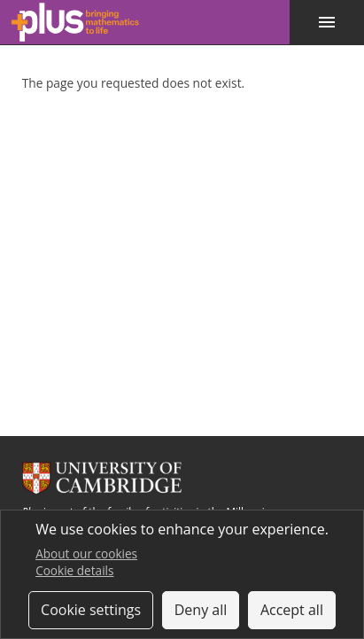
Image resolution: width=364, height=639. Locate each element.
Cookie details (74, 570)
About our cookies (86, 553)
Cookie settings (91, 610)
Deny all (201, 610)
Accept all (292, 610)
